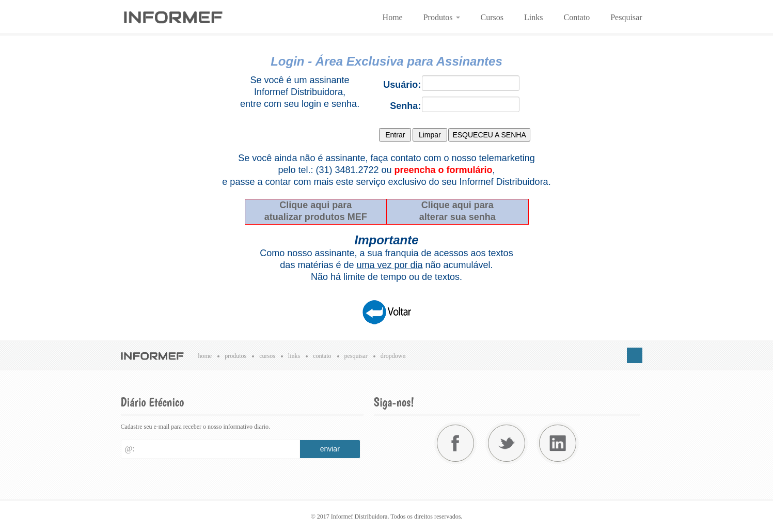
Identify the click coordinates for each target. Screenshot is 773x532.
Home (393, 17)
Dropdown (393, 356)
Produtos (442, 17)
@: (130, 449)
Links (533, 17)
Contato (577, 17)
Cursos (492, 17)
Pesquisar (626, 17)
